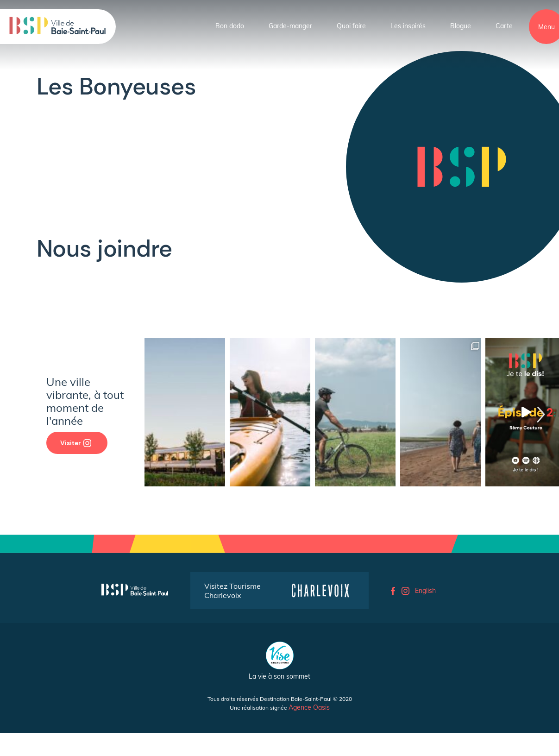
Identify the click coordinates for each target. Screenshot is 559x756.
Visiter (76, 443)
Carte (504, 26)
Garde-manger (290, 26)
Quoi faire (351, 26)
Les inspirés (408, 26)
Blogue (461, 26)
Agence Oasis (309, 707)
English (425, 591)
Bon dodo (230, 26)
